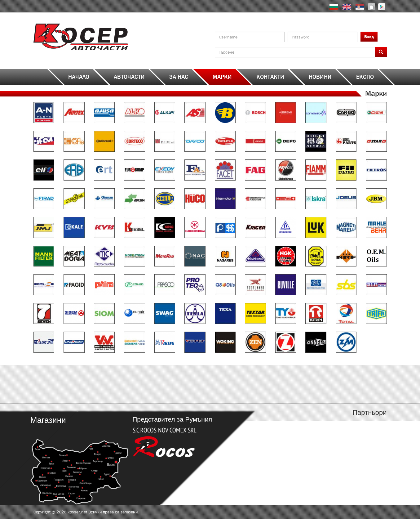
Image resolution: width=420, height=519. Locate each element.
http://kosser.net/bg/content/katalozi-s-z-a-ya (343, 384)
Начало (79, 77)
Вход (369, 37)
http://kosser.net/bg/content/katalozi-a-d (78, 384)
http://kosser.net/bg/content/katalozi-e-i (166, 384)
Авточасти (129, 77)
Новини (320, 77)
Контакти (270, 77)
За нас (179, 77)
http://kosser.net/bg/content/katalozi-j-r (254, 384)
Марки (222, 77)
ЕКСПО (365, 77)
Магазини (48, 420)
